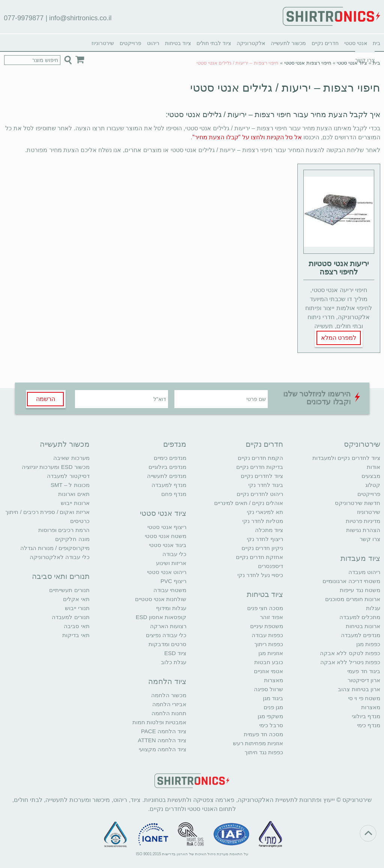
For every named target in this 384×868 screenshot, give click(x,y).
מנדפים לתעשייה (167, 476)
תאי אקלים (76, 599)
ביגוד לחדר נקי (266, 485)
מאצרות (371, 707)
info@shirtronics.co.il (80, 18)
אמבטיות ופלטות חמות (159, 722)
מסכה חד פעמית (263, 734)
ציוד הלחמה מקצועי (163, 749)
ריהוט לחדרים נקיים (260, 494)
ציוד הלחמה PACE (164, 731)
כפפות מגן (368, 644)
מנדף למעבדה (169, 485)
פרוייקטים (130, 43)
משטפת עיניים (267, 626)
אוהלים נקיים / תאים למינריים (249, 503)
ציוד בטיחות (178, 43)
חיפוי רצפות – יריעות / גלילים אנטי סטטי (285, 88)
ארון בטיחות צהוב (359, 689)
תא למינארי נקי (265, 512)
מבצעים (371, 476)
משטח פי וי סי (364, 698)
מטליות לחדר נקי (263, 521)
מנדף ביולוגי (366, 716)
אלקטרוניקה (251, 43)
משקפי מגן (270, 716)
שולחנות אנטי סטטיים (161, 599)
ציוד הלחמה (167, 681)
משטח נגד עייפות (360, 590)
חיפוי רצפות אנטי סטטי (308, 63)
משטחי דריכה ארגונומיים (351, 581)
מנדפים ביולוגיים (167, 467)
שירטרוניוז (103, 43)
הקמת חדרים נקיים (260, 458)
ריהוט (153, 43)
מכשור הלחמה (169, 695)
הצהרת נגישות (363, 530)
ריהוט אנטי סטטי (167, 572)
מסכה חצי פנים (265, 608)
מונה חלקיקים (72, 539)
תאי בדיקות (76, 635)
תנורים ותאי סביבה (61, 576)
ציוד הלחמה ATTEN (162, 740)
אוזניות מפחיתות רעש (258, 743)
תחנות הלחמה (169, 713)
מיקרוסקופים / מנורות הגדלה (55, 548)
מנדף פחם (174, 494)
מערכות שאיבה (71, 458)
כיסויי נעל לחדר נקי (260, 575)
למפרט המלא (339, 338)
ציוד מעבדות (360, 558)
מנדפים (175, 444)
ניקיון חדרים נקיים (262, 548)
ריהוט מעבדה (364, 572)
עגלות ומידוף (171, 608)
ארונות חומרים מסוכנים (352, 599)
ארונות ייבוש (75, 503)
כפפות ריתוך (269, 644)
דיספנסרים (271, 566)
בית (376, 43)
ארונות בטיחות (363, 626)
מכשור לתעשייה (288, 43)
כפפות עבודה (267, 635)
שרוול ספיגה (268, 689)
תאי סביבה (76, 626)
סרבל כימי (271, 725)
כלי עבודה (174, 554)
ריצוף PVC (173, 581)
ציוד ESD (175, 653)
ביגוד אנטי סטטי (168, 545)
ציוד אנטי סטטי (352, 63)
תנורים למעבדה (70, 617)
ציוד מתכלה (269, 530)
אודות (373, 467)
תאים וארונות (74, 494)
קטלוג (373, 485)
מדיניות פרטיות (363, 521)
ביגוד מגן (273, 698)
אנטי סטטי (356, 43)
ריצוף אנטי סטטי (167, 527)
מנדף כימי (369, 725)
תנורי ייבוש (77, 608)
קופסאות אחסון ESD (161, 617)
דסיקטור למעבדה (68, 476)
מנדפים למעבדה (361, 635)
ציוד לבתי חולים (214, 43)
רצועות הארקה (168, 626)
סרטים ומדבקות (167, 644)
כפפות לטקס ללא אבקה (350, 653)
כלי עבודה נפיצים (166, 635)
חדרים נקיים (325, 43)
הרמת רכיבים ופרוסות (64, 530)
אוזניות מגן (271, 653)
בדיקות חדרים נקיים (260, 467)
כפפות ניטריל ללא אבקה (350, 662)
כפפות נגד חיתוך (264, 752)
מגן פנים (273, 707)
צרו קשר (370, 539)
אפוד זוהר (271, 617)
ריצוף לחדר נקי (265, 539)
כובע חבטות (269, 662)
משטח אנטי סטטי (166, 536)
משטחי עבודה (170, 590)
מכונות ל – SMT (70, 485)
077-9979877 (24, 18)
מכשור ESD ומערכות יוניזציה (55, 467)
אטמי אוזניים (268, 671)
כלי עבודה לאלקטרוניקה (59, 557)
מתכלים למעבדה (360, 617)
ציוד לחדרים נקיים (262, 476)
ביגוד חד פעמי (364, 671)
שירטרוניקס (362, 444)
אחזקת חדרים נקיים (259, 557)
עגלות (373, 608)
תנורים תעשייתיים (69, 590)
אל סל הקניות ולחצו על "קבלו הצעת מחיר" (247, 137)
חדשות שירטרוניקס (358, 503)
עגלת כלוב (174, 662)
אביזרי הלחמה (169, 704)
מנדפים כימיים (170, 458)
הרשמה (46, 399)
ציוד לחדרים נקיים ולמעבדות (346, 458)
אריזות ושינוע (171, 563)
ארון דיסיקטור (364, 680)
